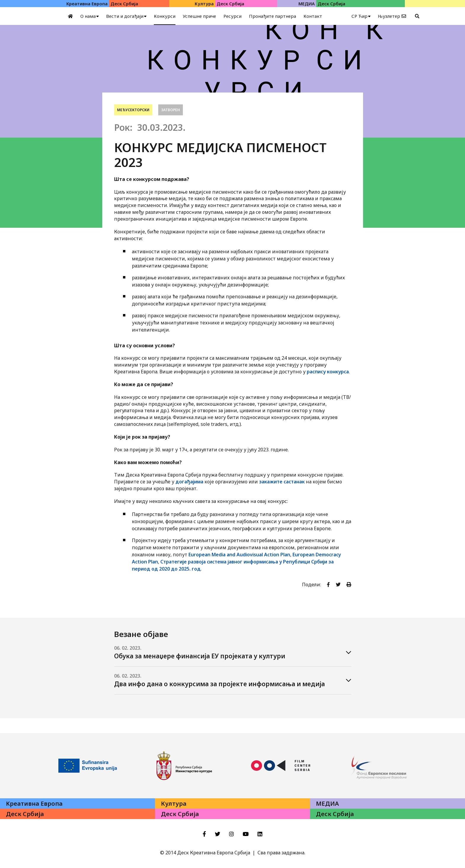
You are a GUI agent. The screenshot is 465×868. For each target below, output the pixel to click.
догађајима (189, 482)
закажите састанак (282, 482)
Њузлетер (389, 16)
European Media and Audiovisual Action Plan (239, 555)
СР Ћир (359, 16)
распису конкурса (328, 372)
